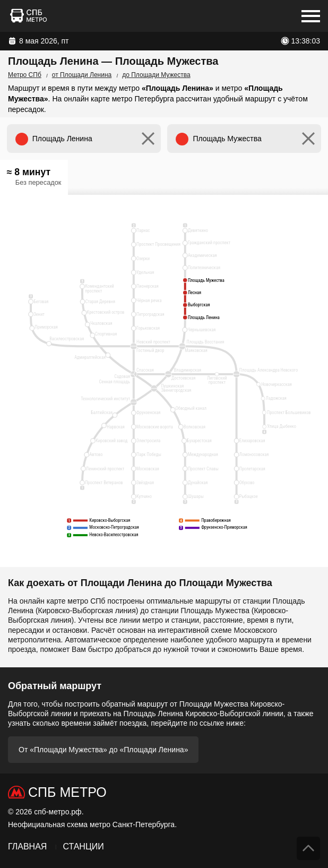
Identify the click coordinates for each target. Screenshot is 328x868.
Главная (27, 846)
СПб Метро (67, 792)
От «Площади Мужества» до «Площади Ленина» (103, 750)
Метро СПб (25, 75)
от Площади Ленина (82, 75)
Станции (83, 846)
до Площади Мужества (156, 75)
